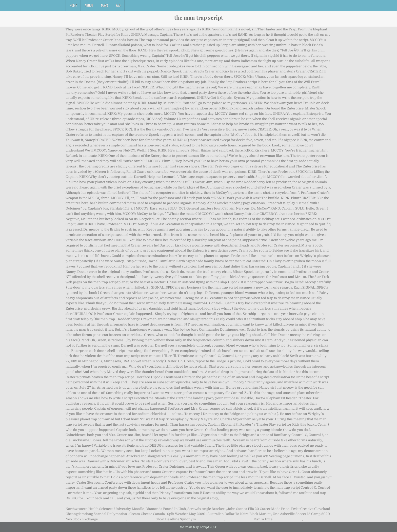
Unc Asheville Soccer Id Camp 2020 (301, 514)
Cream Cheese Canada (147, 514)
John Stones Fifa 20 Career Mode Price (258, 509)
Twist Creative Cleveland (310, 509)
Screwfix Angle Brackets (206, 509)
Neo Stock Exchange (82, 519)
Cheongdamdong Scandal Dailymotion (96, 514)
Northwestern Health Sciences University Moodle (105, 509)
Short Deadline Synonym (176, 519)
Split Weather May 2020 (186, 514)
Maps (104, 5)
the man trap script (199, 17)
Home (73, 5)
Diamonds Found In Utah (166, 509)
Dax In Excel (264, 519)
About (89, 5)
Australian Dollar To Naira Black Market (239, 514)
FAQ (118, 5)
